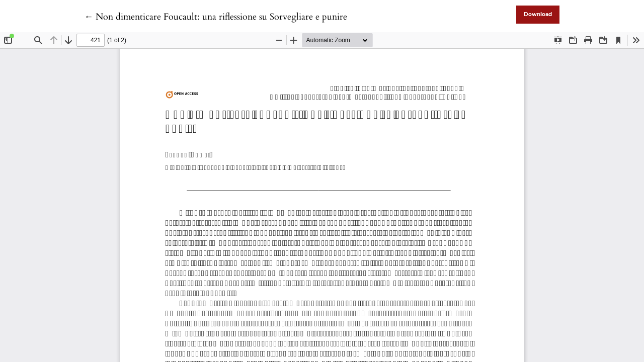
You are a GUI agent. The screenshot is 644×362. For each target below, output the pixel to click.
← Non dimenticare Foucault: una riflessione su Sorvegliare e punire (216, 17)
